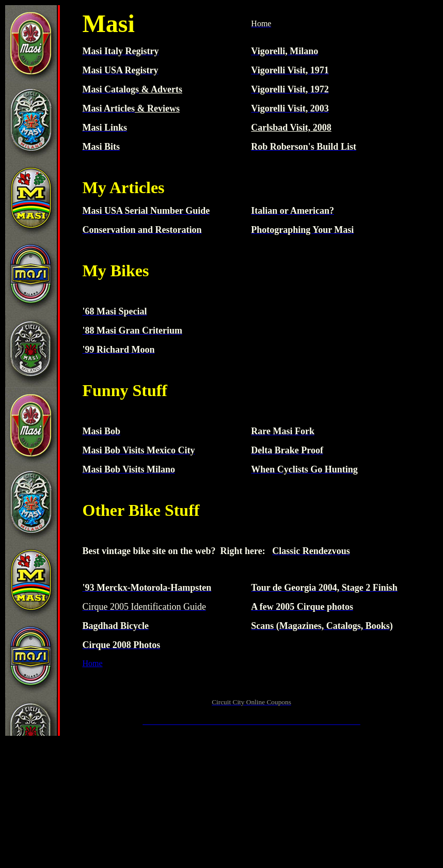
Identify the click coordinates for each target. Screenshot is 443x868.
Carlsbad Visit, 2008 (291, 128)
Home (93, 663)
